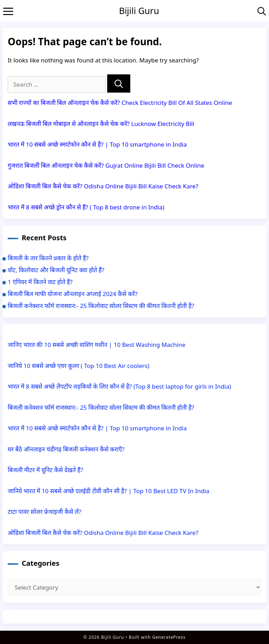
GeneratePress (169, 637)
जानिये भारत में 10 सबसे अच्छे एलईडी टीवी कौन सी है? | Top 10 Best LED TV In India (109, 491)
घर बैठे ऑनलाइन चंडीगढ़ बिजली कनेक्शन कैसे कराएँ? (66, 449)
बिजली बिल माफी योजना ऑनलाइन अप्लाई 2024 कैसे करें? (73, 294)
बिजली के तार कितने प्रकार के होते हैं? (48, 258)
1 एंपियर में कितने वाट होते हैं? (40, 282)
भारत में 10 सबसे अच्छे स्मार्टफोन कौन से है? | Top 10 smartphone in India (97, 144)
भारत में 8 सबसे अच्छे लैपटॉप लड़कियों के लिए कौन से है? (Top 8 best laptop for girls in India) (119, 386)
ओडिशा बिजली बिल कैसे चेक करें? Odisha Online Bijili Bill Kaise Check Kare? (103, 186)
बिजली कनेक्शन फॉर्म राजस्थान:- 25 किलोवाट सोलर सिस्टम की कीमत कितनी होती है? (101, 306)
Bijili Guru (139, 11)
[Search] (119, 83)
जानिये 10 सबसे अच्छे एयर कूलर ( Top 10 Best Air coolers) (78, 366)
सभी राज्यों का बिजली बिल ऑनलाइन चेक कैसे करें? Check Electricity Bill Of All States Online (120, 103)
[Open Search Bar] (262, 11)
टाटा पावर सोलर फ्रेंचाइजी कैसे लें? (44, 512)
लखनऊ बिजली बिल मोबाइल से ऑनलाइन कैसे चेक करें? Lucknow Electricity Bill (101, 124)
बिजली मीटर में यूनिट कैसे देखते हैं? (45, 470)
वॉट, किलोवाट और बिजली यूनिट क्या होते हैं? (56, 270)
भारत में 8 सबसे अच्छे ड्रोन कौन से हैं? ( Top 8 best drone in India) (86, 207)
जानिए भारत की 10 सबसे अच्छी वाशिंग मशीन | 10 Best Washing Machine (97, 345)
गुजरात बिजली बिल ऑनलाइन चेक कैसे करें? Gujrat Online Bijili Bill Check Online (106, 165)
